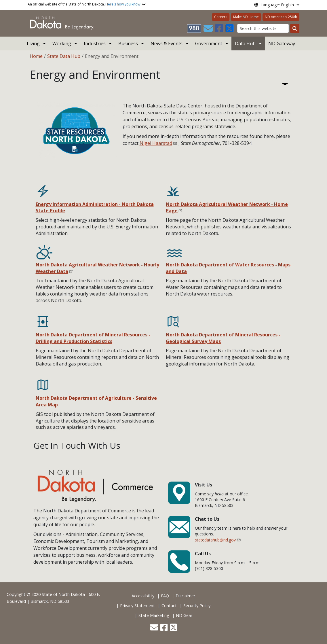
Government (209, 43)
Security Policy (197, 606)
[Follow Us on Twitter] (229, 29)
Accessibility (143, 596)
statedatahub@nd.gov (215, 540)
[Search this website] (263, 28)
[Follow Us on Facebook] (219, 29)
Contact (169, 606)
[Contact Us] (208, 29)
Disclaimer (185, 596)
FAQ (165, 596)
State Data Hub (64, 56)
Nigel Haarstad (156, 143)
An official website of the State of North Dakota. (84, 4)
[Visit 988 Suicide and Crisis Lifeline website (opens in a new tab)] (194, 29)
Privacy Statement (137, 606)
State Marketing (154, 615)
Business (128, 43)
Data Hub (245, 43)
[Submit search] (295, 29)
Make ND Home (246, 17)
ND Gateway (282, 43)
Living (33, 43)
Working (62, 43)
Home (36, 56)
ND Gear (184, 615)
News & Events (167, 43)
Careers (221, 17)
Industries (95, 43)
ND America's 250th (281, 17)
